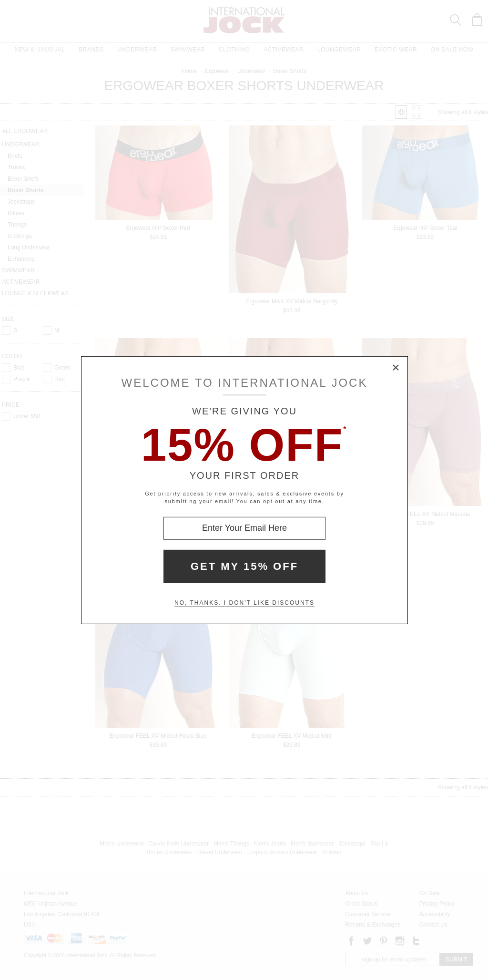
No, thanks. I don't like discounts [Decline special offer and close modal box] (244, 603)
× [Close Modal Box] (396, 368)
